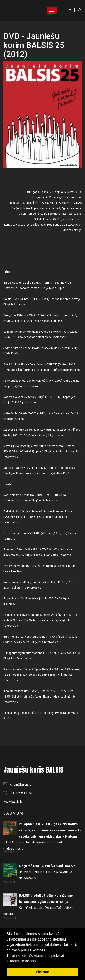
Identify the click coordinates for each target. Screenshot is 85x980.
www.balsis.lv (13, 802)
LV (69, 10)
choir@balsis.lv (21, 784)
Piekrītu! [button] (43, 972)
